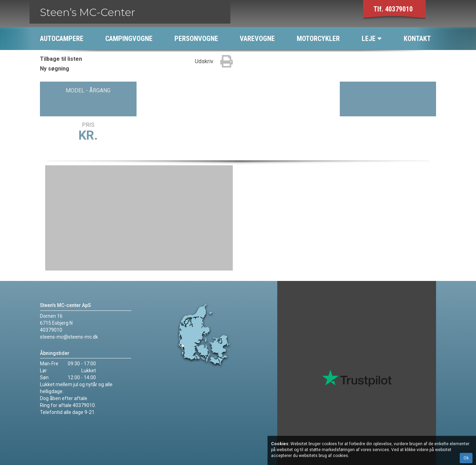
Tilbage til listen (61, 59)
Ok (466, 458)
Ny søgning (55, 69)
